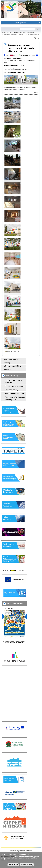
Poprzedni (3, 617)
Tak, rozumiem (13, 865)
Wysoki (13, 571)
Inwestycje (7, 369)
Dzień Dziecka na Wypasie (14, 642)
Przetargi (7, 363)
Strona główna (7, 32)
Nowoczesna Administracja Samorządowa (15, 398)
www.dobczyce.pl (8, 856)
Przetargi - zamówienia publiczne (14, 381)
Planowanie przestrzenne (15, 393)
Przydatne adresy (11, 390)
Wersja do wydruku (12, 351)
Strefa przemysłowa (11, 359)
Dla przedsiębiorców (19, 32)
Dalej (26, 617)
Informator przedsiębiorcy (13, 366)
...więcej (36, 92)
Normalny (22, 571)
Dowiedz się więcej (27, 865)
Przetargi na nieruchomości (15, 386)
